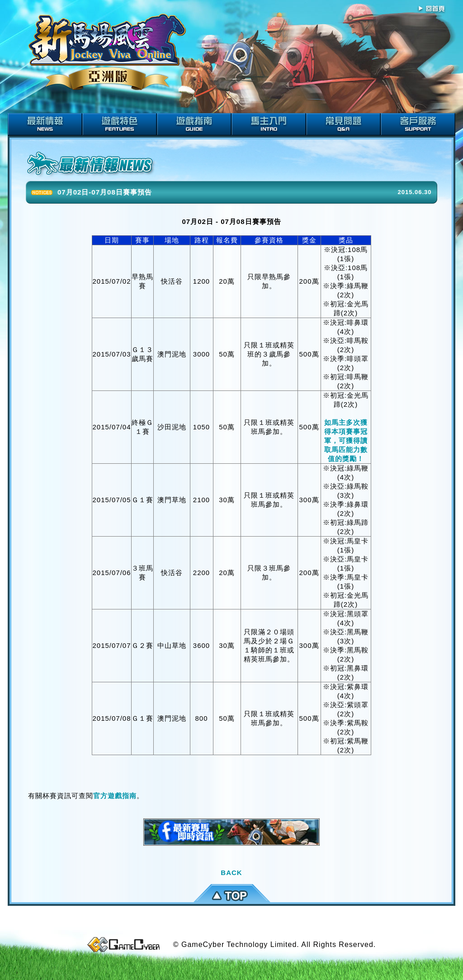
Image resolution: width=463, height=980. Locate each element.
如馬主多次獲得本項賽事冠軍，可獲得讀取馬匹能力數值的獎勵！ (346, 440)
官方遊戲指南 (115, 796)
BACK (231, 873)
